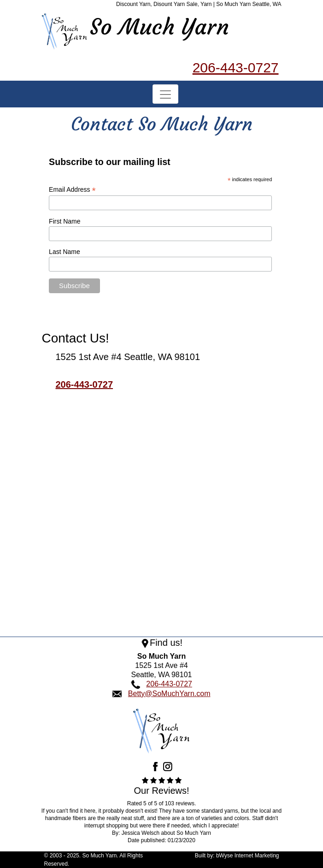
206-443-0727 (236, 68)
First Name (65, 221)
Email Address (72, 190)
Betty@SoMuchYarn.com (169, 694)
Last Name (65, 252)
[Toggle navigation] (165, 94)
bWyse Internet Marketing (248, 856)
